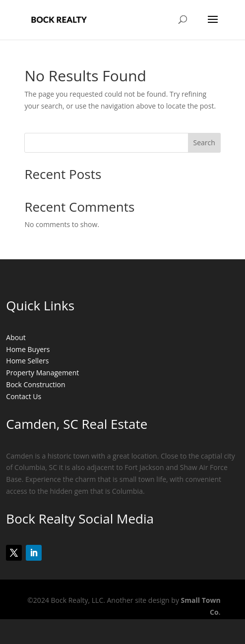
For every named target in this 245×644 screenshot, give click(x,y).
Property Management (42, 373)
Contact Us (24, 396)
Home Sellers (27, 361)
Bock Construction (35, 384)
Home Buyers (28, 349)
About (16, 337)
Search (204, 143)
